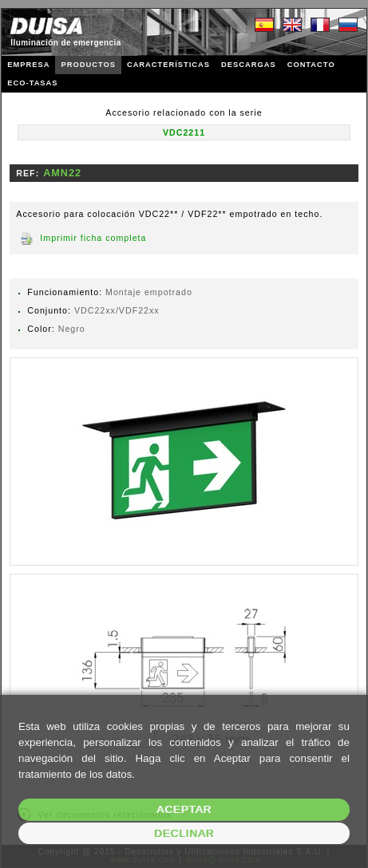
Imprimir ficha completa (93, 238)
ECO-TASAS (32, 83)
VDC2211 (184, 132)
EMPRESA (28, 65)
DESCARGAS (249, 65)
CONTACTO (311, 65)
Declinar (184, 833)
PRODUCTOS (88, 65)
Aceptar (184, 809)
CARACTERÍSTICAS (168, 65)
